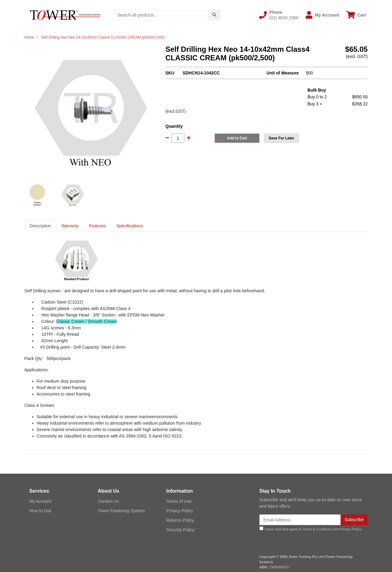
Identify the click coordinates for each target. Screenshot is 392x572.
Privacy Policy (180, 511)
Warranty (70, 226)
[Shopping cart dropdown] (356, 15)
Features (98, 226)
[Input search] (161, 15)
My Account (40, 501)
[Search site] (214, 15)
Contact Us (108, 501)
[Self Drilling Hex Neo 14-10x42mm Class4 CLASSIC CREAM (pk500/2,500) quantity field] (178, 138)
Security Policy (180, 530)
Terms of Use (179, 501)
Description (40, 226)
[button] (279, 15)
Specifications (130, 226)
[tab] (40, 226)
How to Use (40, 511)
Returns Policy (180, 520)
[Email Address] (300, 520)
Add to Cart (237, 138)
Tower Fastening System (121, 511)
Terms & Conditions (317, 529)
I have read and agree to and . (311, 529)
